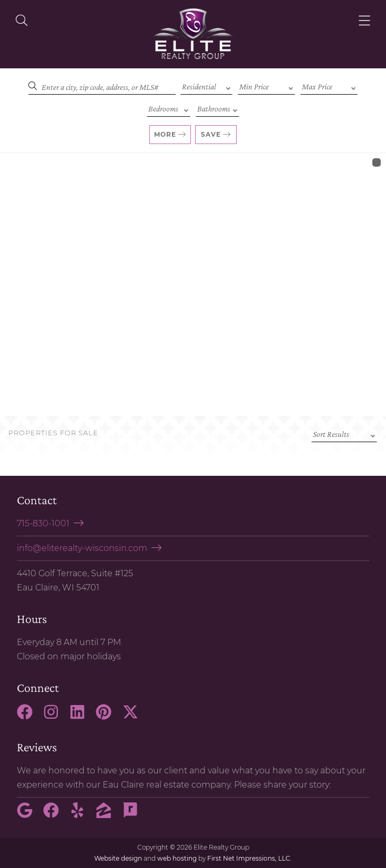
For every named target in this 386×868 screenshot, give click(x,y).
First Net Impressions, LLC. (250, 858)
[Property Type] (206, 86)
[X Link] (135, 717)
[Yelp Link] (82, 815)
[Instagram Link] (55, 717)
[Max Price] (329, 86)
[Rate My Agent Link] (135, 815)
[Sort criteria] (344, 433)
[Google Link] (29, 815)
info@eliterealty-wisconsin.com (82, 548)
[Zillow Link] (108, 815)
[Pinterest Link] (108, 717)
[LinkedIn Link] (82, 717)
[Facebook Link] (29, 717)
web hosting (177, 858)
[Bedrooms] (169, 108)
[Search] (102, 86)
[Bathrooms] (217, 108)
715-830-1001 (43, 523)
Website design (118, 858)
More (165, 134)
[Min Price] (266, 86)
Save (211, 134)
